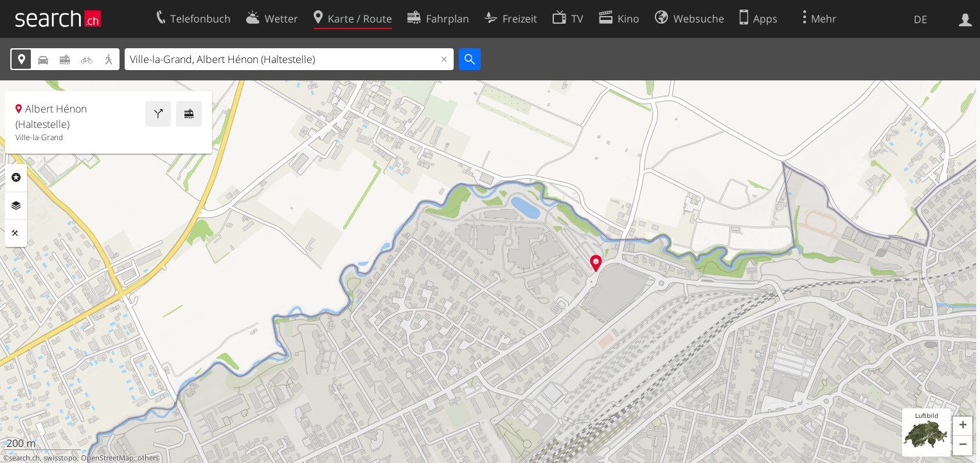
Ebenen (16, 206)
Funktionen (16, 233)
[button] (963, 426)
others (148, 458)
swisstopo (60, 458)
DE (921, 19)
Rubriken (16, 177)
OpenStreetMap (107, 458)
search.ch (24, 458)
